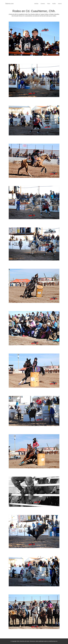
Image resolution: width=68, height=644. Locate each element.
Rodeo (54, 4)
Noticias (36, 4)
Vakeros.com (9, 4)
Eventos (43, 4)
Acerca (60, 4)
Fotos (49, 4)
